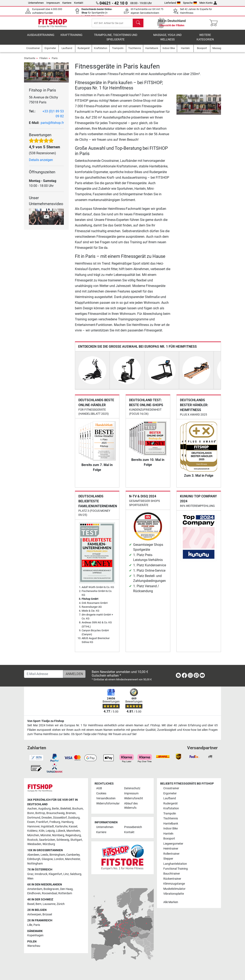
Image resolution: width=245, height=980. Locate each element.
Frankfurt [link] (42, 822)
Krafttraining (72, 38)
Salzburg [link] (76, 874)
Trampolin (170, 814)
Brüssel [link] (47, 914)
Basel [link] (31, 904)
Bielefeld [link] (66, 809)
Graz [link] (30, 874)
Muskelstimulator (174, 889)
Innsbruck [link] (41, 874)
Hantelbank (171, 824)
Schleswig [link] (63, 840)
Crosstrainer (171, 788)
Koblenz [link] (32, 831)
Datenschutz (132, 788)
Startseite (30, 61)
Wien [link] (30, 879)
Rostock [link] (33, 840)
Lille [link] (30, 925)
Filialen (44, 61)
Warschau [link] (34, 946)
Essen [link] (31, 822)
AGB (99, 788)
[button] (177, 107)
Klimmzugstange (174, 884)
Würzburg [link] (49, 844)
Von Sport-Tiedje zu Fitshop (46, 721)
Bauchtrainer (172, 874)
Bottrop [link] (40, 813)
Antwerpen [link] (34, 914)
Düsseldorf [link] (60, 818)
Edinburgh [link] (34, 859)
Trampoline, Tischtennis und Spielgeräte (116, 40)
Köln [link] (42, 831)
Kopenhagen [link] (35, 935)
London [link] (59, 859)
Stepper (168, 859)
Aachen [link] (32, 809)
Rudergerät (171, 804)
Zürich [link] (61, 904)
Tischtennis (171, 818)
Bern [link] (38, 904)
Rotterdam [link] (65, 893)
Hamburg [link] (67, 822)
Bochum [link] (78, 809)
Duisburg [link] (74, 818)
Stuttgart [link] (76, 840)
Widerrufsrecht (134, 798)
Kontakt (79, 3)
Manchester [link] (73, 859)
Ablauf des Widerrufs (131, 806)
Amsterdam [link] (35, 889)
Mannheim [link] (73, 831)
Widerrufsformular (108, 804)
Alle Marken (171, 902)
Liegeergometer (173, 844)
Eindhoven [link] (34, 893)
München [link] (33, 835)
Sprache (190, 3)
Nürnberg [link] (58, 835)
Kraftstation (171, 808)
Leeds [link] (44, 855)
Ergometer (170, 793)
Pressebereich (133, 827)
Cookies (101, 793)
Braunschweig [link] (56, 813)
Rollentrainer (171, 854)
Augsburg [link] (44, 809)
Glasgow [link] (47, 859)
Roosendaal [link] (49, 893)
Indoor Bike (171, 829)
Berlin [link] (56, 809)
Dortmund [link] (34, 818)
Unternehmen (36, 3)
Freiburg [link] (55, 822)
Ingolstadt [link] (47, 826)
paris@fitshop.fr (52, 126)
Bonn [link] (31, 813)
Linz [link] (66, 874)
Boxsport (169, 839)
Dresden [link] (47, 818)
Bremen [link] (71, 813)
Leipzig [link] (50, 831)
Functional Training (176, 869)
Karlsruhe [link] (61, 826)
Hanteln (168, 834)
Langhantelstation (175, 864)
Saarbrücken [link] (47, 840)
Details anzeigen (41, 163)
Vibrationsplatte (174, 894)
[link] (178, 676)
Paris (55, 61)
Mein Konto (208, 3)
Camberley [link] (73, 855)
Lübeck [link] (61, 831)
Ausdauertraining (41, 38)
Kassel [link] (73, 826)
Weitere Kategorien (205, 40)
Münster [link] (46, 835)
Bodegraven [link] (51, 889)
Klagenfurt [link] (55, 874)
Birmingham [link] (57, 855)
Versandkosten (106, 798)
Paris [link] (37, 925)
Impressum (53, 3)
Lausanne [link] (49, 904)
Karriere (67, 3)
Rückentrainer (172, 879)
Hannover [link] (33, 826)
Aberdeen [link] (33, 855)
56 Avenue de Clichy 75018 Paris (44, 103)
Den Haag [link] (66, 889)
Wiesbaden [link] (34, 844)
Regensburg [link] (73, 835)
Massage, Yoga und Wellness (167, 40)
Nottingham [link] (35, 864)
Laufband (170, 798)
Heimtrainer (171, 849)
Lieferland (172, 3)
